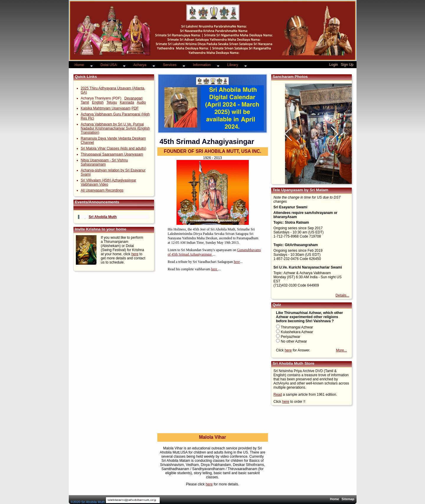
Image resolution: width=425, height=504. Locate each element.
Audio (141, 102)
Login (334, 65)
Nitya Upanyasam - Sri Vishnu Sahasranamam (104, 162)
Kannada (127, 102)
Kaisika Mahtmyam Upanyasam (106, 108)
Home (79, 65)
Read (278, 395)
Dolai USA (109, 65)
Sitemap (348, 499)
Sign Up (347, 65)
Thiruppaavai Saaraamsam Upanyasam (112, 154)
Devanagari (133, 98)
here (135, 254)
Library (233, 65)
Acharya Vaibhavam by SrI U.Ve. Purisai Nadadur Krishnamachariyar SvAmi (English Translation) (115, 128)
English (98, 102)
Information (202, 65)
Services (170, 65)
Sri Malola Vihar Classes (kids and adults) (114, 148)
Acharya (140, 65)
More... (341, 350)
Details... (343, 295)
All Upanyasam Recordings (102, 190)
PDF (135, 108)
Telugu (112, 102)
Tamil (85, 102)
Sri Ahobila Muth (103, 217)
